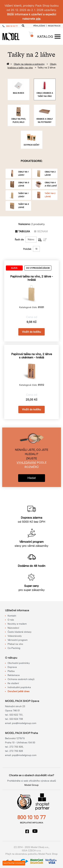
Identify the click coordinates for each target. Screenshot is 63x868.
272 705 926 (16, 747)
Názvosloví (13, 628)
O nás (11, 620)
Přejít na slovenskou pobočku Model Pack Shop (32, 854)
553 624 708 (16, 719)
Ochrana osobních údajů (21, 679)
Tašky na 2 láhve (46, 68)
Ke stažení (13, 683)
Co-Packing (14, 648)
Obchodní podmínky (19, 663)
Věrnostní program (18, 640)
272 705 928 (16, 751)
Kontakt (12, 616)
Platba (11, 671)
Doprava (12, 667)
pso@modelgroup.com (24, 723)
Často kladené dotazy (19, 632)
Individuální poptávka (19, 687)
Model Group (32, 785)
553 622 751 (16, 715)
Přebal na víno (15, 644)
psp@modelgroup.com (24, 755)
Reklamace (14, 675)
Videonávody (15, 636)
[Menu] (47, 37)
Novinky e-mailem (17, 624)
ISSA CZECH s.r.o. (32, 850)
